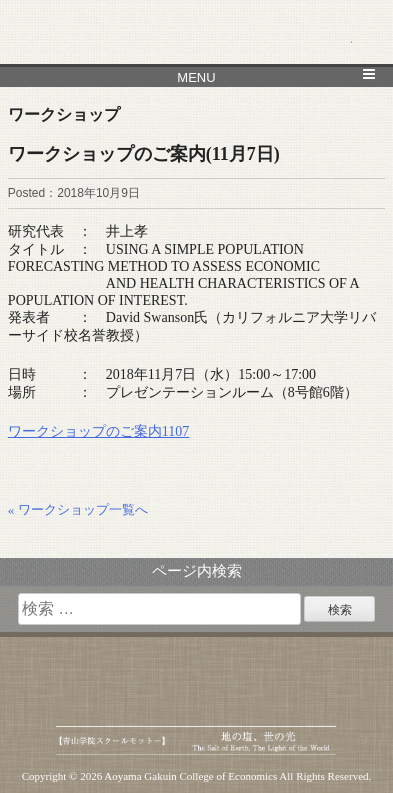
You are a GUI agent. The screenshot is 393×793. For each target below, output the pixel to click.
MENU (196, 77)
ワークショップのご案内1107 (98, 431)
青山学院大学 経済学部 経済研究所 (197, 32)
